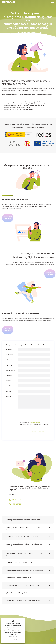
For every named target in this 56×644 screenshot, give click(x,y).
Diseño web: (47, 641)
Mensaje (8, 396)
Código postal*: (11, 370)
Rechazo (17, 640)
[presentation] (24, 416)
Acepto (9, 640)
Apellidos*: (9, 355)
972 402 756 (15, 504)
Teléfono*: (9, 360)
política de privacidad (35, 423)
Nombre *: (9, 350)
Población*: (9, 365)
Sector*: (8, 381)
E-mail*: (8, 386)
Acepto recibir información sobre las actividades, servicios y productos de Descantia (34, 425)
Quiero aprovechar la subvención (28, 32)
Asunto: (8, 391)
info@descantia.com (17, 500)
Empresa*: (9, 376)
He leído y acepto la (30, 423)
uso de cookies (13, 636)
